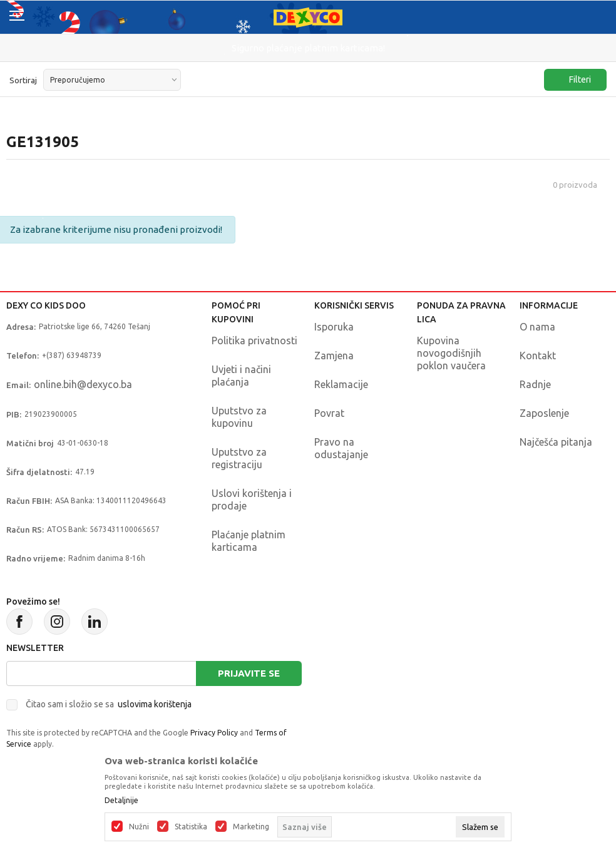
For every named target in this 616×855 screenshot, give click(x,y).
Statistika (191, 827)
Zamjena (334, 356)
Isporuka (334, 327)
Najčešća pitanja (556, 442)
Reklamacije (341, 384)
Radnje (535, 384)
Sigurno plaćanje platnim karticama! (308, 48)
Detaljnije (121, 801)
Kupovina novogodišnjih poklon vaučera (451, 353)
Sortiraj (23, 80)
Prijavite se (249, 673)
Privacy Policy (214, 733)
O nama (537, 327)
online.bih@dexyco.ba (83, 384)
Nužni (139, 827)
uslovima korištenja (155, 704)
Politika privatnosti (254, 340)
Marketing (251, 827)
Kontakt (538, 356)
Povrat (329, 413)
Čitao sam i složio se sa (109, 704)
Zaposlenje (544, 413)
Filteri (574, 80)
